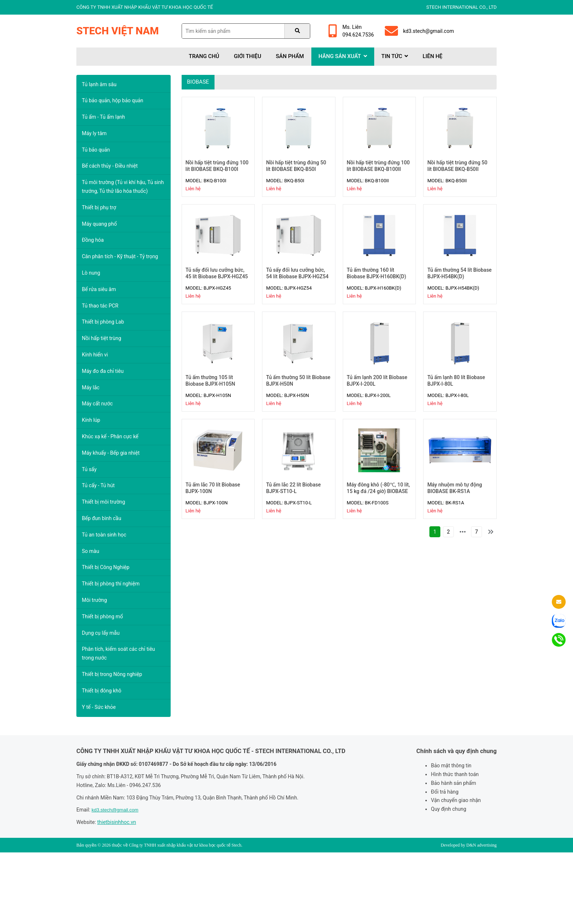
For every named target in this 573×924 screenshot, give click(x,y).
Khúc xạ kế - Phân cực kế (110, 436)
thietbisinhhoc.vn (117, 822)
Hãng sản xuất (343, 56)
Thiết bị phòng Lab (103, 322)
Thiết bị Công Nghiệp (106, 567)
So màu (90, 551)
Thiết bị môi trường (103, 502)
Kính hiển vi (95, 355)
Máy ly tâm (94, 133)
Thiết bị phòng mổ (103, 616)
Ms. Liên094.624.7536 (351, 31)
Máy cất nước (97, 404)
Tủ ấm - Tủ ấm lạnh (103, 117)
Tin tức (395, 56)
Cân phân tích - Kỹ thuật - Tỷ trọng (120, 256)
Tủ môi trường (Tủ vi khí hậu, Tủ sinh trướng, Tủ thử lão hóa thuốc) (123, 187)
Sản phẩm (290, 56)
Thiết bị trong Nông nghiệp (112, 674)
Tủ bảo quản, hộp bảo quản (113, 100)
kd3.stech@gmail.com (419, 31)
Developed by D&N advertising (469, 845)
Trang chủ (204, 56)
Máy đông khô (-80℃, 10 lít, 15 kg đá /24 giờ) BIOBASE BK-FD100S (378, 491)
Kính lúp (91, 420)
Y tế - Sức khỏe (99, 707)
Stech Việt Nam (118, 31)
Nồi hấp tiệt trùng (102, 338)
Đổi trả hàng (445, 792)
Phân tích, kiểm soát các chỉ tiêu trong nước (118, 653)
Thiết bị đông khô (102, 691)
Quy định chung (448, 809)
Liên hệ (432, 56)
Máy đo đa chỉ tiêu (103, 371)
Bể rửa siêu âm (99, 289)
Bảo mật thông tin (451, 765)
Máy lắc (91, 387)
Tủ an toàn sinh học (104, 535)
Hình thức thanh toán (455, 774)
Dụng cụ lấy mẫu (101, 633)
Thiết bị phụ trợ (99, 207)
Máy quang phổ (99, 224)
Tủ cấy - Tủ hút (98, 485)
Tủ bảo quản (96, 150)
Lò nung (91, 273)
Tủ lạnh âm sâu (99, 84)
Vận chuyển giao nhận (456, 800)
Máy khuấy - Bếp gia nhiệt (111, 453)
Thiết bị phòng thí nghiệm (111, 584)
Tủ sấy (89, 469)
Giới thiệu (248, 56)
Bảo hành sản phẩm (454, 783)
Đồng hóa (93, 240)
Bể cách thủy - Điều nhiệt (110, 166)
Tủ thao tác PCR (100, 306)
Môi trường (94, 600)
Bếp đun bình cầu (102, 518)
